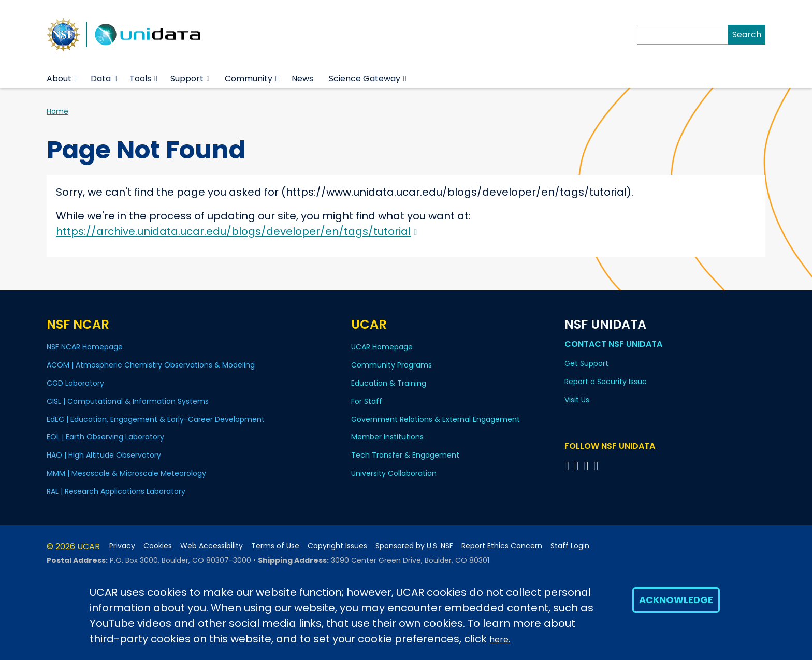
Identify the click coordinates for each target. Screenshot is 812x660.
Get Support (586, 363)
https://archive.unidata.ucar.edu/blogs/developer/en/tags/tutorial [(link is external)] (236, 231)
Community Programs (392, 365)
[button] (76, 79)
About (59, 78)
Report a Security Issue (606, 382)
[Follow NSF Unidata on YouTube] (578, 466)
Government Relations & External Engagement (436, 419)
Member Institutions (387, 437)
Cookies (158, 546)
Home (57, 111)
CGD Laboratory (75, 383)
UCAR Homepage (382, 347)
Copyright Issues (337, 546)
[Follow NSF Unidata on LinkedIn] (588, 466)
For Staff (367, 401)
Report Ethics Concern (502, 546)
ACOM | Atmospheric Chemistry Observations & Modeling (151, 365)
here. (500, 640)
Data (101, 78)
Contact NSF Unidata (613, 344)
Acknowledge (676, 600)
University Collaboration (394, 473)
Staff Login (570, 546)
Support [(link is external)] (190, 78)
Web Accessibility (212, 546)
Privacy (122, 546)
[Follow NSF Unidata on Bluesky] (568, 466)
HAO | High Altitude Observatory (104, 455)
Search (747, 34)
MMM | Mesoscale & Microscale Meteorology (126, 473)
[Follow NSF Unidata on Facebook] (597, 466)
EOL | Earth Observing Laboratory (105, 437)
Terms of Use (275, 546)
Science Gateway (365, 78)
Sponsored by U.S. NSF (414, 546)
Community (249, 78)
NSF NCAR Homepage (85, 347)
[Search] (683, 35)
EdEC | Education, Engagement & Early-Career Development (156, 419)
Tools (140, 78)
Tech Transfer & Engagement (405, 455)
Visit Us (577, 400)
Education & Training (389, 383)
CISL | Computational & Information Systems (128, 401)
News (302, 78)
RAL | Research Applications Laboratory (116, 491)
